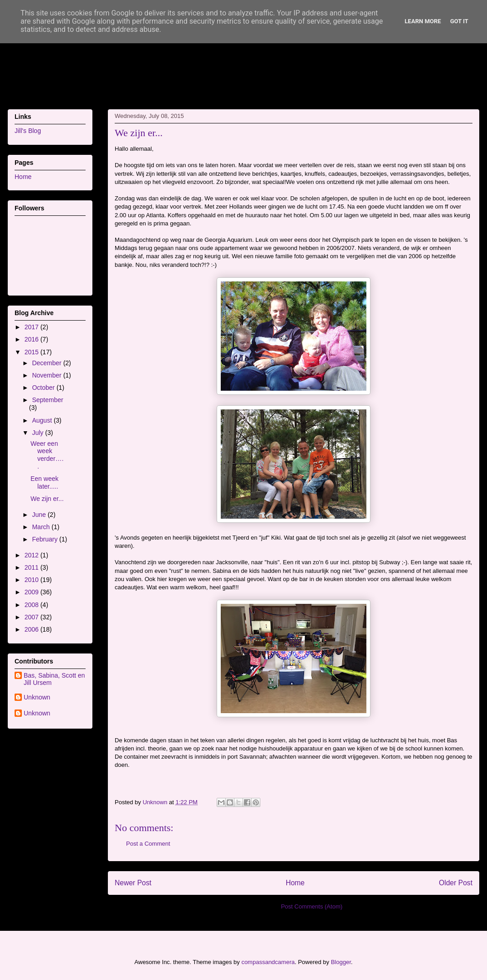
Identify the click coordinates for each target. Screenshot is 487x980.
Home (295, 883)
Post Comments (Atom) (312, 906)
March (42, 527)
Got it (459, 21)
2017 (33, 327)
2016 (33, 339)
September (47, 400)
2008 (33, 605)
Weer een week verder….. (47, 455)
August (43, 420)
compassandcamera (268, 962)
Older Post (456, 883)
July (38, 433)
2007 (33, 617)
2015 (33, 352)
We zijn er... (47, 499)
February (46, 539)
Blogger (341, 962)
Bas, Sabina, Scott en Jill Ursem (54, 679)
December (47, 363)
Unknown (37, 697)
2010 (33, 580)
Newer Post (133, 883)
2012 (33, 555)
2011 (33, 567)
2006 (33, 629)
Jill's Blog (28, 131)
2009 (33, 592)
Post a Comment (148, 844)
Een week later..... (44, 482)
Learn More (423, 21)
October (44, 388)
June (40, 515)
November (47, 375)
